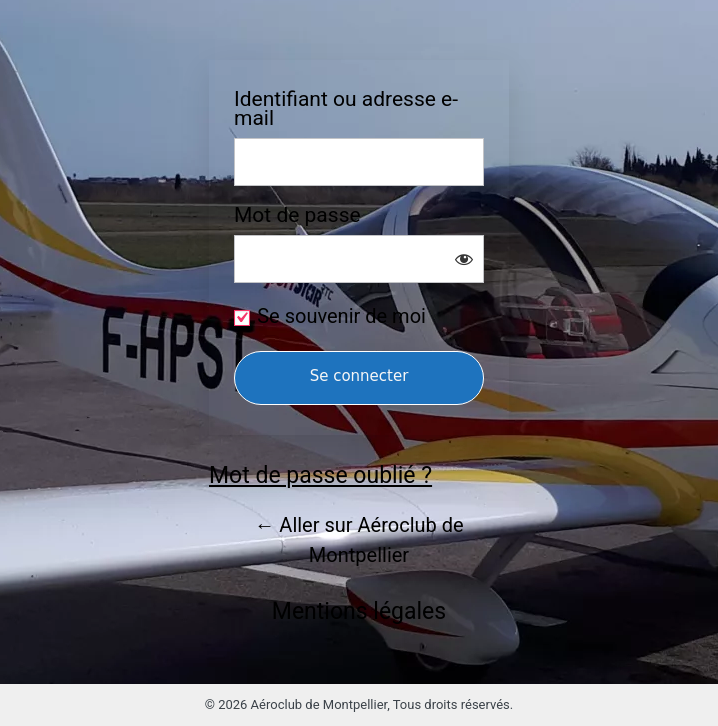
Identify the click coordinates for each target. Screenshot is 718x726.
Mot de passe (297, 215)
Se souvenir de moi (341, 316)
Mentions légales (359, 611)
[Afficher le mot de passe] (464, 259)
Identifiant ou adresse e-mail (346, 109)
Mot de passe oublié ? (320, 475)
